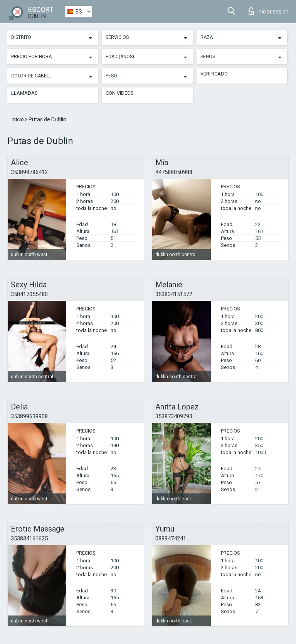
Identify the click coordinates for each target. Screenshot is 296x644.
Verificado (214, 74)
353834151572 (174, 294)
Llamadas (24, 93)
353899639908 (29, 416)
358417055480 (29, 294)
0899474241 (171, 538)
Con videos (120, 93)
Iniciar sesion (269, 11)
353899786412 (29, 172)
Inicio (18, 119)
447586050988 (174, 172)
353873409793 (174, 416)
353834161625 (29, 538)
